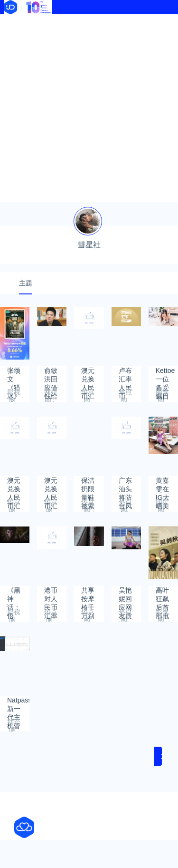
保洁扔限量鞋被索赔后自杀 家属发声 (88, 485)
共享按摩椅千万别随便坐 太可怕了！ (89, 595)
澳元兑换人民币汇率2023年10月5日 (14, 485)
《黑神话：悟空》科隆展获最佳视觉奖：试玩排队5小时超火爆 (14, 595)
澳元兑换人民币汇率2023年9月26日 (52, 485)
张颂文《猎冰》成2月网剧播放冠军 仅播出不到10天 (15, 375)
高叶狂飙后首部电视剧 (162, 595)
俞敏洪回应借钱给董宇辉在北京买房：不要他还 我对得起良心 (51, 375)
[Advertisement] (89, 108)
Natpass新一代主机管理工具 (18, 705)
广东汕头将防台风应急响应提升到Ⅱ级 (125, 485)
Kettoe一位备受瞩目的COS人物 (165, 375)
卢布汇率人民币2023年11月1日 (126, 375)
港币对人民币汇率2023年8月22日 (52, 595)
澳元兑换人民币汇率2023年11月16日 (89, 375)
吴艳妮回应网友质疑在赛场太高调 (125, 595)
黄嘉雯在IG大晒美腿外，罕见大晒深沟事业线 (163, 485)
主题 (26, 283)
